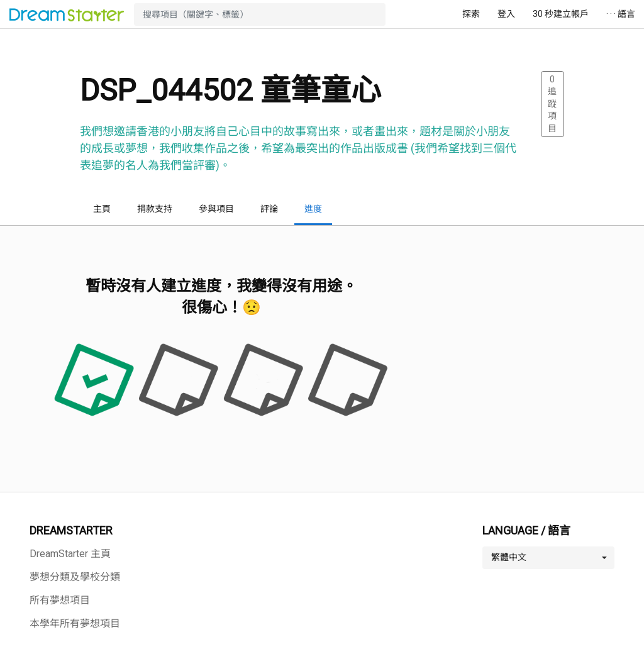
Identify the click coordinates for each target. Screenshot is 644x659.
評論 (269, 209)
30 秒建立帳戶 (561, 14)
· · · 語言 (621, 14)
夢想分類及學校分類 (75, 577)
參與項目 (216, 209)
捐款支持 (155, 209)
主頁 (102, 209)
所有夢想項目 (60, 600)
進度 (313, 209)
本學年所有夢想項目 (75, 623)
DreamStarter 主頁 (70, 554)
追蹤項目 (552, 104)
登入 (506, 14)
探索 (471, 14)
